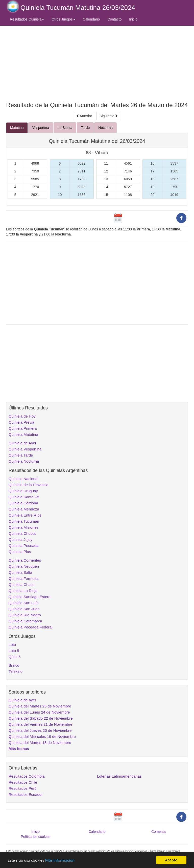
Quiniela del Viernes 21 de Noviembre (40, 724)
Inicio (133, 19)
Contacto (114, 19)
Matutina (17, 128)
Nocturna (105, 128)
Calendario (91, 19)
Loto (12, 645)
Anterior (84, 116)
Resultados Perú (23, 788)
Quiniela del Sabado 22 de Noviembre (41, 718)
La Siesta (65, 128)
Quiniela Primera (23, 428)
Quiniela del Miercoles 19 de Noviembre (42, 736)
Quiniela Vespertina (25, 449)
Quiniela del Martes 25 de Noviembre (40, 706)
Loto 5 (14, 651)
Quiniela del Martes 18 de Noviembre (40, 743)
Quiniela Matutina (23, 434)
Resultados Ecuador (26, 794)
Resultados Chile (23, 782)
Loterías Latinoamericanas (119, 776)
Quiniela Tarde (21, 455)
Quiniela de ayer (22, 700)
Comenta (159, 832)
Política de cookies (35, 837)
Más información (60, 860)
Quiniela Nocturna (24, 461)
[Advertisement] (97, 63)
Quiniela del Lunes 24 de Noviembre (39, 712)
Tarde (85, 128)
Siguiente (109, 116)
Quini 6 (15, 657)
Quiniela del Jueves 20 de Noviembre (40, 730)
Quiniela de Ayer (22, 443)
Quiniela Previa (21, 422)
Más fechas (19, 749)
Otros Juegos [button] (63, 19)
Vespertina (41, 128)
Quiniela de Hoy (22, 416)
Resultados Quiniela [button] (27, 19)
